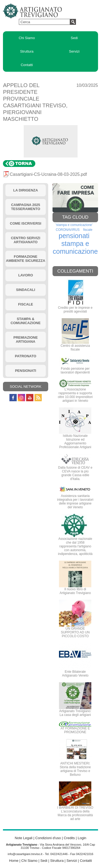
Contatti (27, 65)
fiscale (88, 230)
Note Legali (24, 838)
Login (82, 838)
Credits (69, 838)
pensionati (74, 236)
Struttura (27, 51)
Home (14, 861)
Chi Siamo (27, 38)
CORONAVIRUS (68, 230)
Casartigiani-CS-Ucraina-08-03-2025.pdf (48, 174)
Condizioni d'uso (48, 838)
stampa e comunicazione (75, 247)
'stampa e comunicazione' (74, 225)
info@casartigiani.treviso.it (25, 854)
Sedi (74, 38)
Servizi (74, 51)
